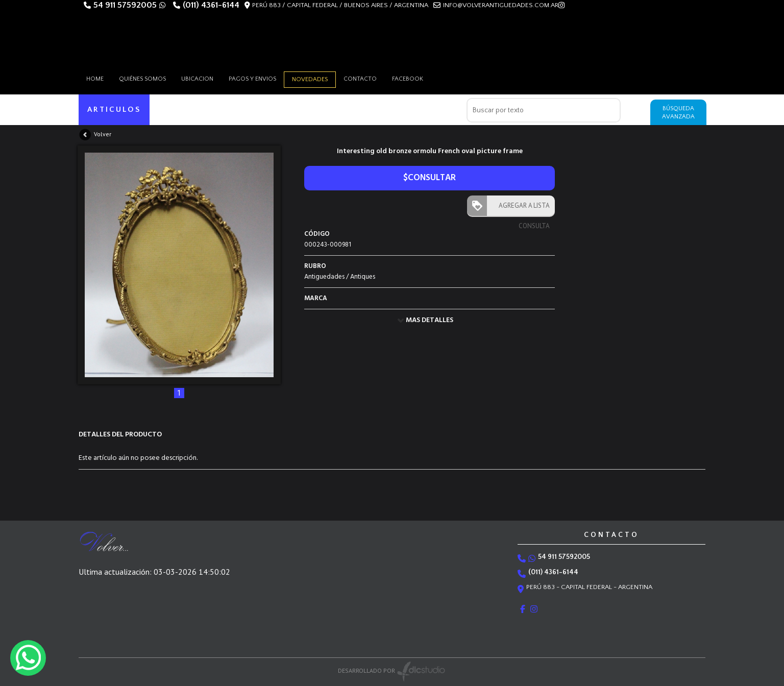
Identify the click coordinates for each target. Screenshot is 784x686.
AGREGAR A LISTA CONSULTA (522, 209)
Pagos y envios (252, 79)
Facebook (408, 79)
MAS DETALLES (430, 320)
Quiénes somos (142, 79)
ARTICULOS (114, 109)
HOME (95, 79)
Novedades (310, 79)
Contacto (360, 79)
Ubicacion (197, 79)
